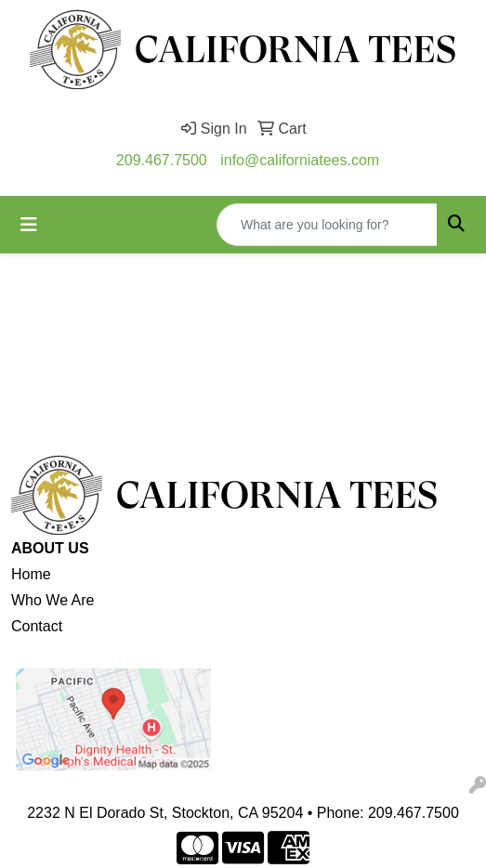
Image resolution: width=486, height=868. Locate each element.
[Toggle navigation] (29, 225)
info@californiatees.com (300, 160)
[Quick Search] (327, 225)
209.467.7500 (162, 160)
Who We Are (53, 600)
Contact (37, 626)
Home (31, 574)
